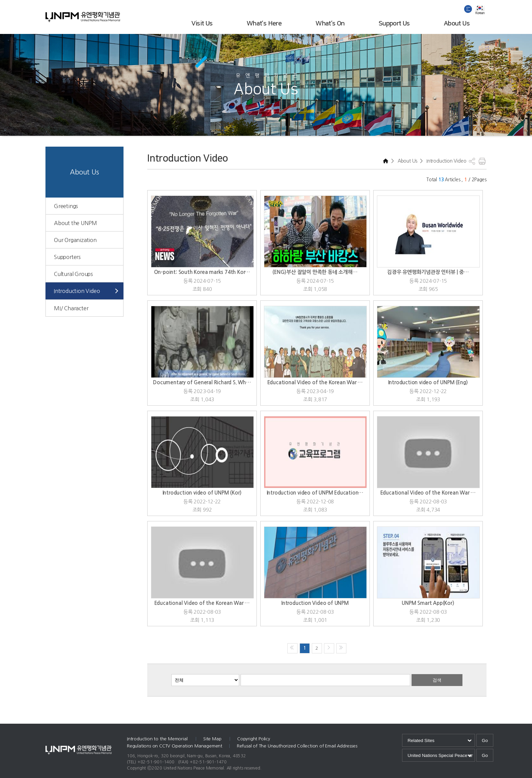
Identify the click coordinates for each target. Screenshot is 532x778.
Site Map (213, 739)
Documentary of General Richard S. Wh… (202, 382)
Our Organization (75, 240)
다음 (329, 648)
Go (485, 740)
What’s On (330, 24)
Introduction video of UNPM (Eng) (428, 382)
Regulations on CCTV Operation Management (175, 746)
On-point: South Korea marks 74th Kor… (202, 272)
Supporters (67, 257)
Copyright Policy (254, 739)
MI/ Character (71, 308)
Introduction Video (77, 291)
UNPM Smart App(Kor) (428, 603)
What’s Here (264, 24)
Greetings (66, 206)
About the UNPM (75, 223)
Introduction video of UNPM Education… (315, 493)
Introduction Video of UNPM (315, 603)
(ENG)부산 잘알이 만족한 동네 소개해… (315, 272)
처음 (292, 648)
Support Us (394, 24)
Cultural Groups (73, 274)
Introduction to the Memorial (158, 739)
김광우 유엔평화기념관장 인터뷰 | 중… (428, 272)
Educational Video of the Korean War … (315, 382)
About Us (457, 24)
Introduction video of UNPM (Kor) (202, 493)
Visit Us (202, 24)
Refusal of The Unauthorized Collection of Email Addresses (297, 746)
